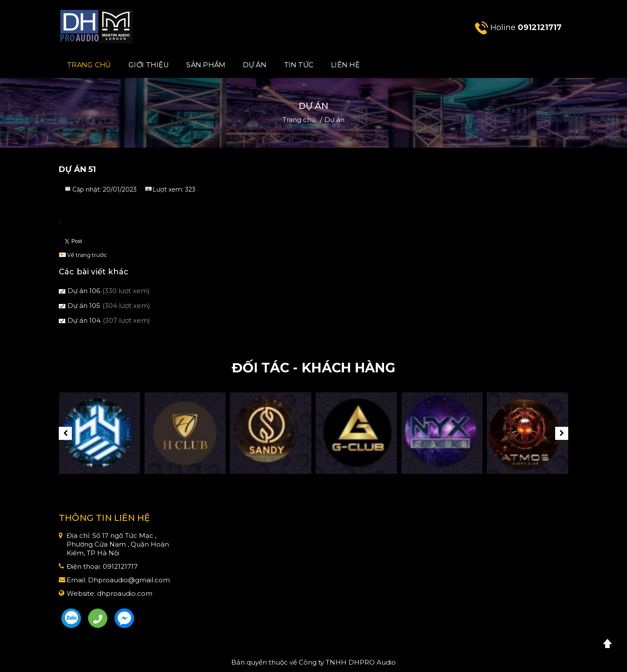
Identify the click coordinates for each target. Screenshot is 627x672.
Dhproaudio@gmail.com (129, 580)
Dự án (255, 65)
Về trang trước (87, 255)
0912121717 (540, 27)
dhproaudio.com (125, 593)
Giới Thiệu (149, 65)
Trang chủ (89, 65)
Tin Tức (299, 65)
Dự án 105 (84, 306)
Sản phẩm (206, 65)
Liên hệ (345, 65)
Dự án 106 (84, 291)
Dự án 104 (84, 320)
